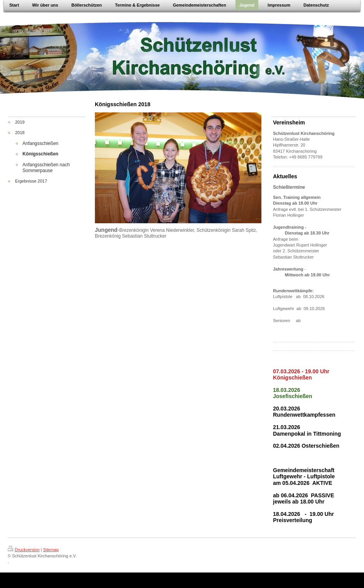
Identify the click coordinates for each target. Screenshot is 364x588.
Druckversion (24, 550)
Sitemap (51, 550)
